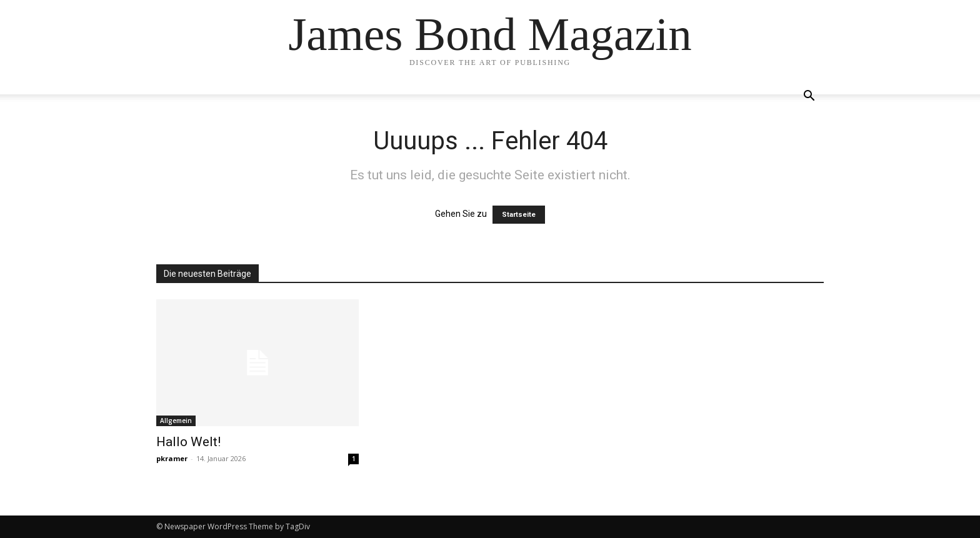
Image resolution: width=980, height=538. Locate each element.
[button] (809, 97)
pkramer (172, 458)
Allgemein (176, 421)
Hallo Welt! (188, 442)
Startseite (519, 215)
